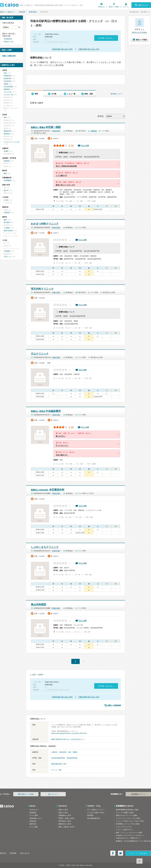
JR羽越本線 (8, 39)
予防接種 (7, 251)
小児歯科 (7, 228)
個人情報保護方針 (94, 818)
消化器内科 (63, 752)
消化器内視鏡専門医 (58, 758)
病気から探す (63, 810)
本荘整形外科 (48, 490)
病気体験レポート (36, 818)
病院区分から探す (65, 824)
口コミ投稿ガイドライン (96, 810)
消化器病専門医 (72, 758)
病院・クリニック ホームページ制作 (129, 833)
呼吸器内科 (8, 76)
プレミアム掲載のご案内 (125, 813)
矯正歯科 (7, 222)
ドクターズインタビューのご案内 (128, 818)
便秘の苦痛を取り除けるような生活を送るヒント (68, 739)
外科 (5, 117)
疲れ (60, 770)
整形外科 (7, 134)
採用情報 (13, 853)
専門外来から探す (65, 821)
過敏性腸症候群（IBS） (59, 764)
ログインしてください (140, 32)
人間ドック (8, 257)
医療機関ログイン (138, 794)
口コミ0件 (83, 240)
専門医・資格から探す (67, 818)
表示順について (116, 94)
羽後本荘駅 (56, 131)
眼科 (5, 173)
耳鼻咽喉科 (8, 180)
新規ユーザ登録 (114, 7)
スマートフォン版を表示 (138, 853)
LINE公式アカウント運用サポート (128, 838)
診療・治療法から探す (67, 827)
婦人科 (6, 190)
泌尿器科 (7, 161)
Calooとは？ (34, 810)
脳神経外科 (8, 131)
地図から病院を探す (9, 56)
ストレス (54, 770)
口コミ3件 (85, 146)
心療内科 (54, 752)
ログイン (126, 7)
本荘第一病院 (46, 127)
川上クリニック (40, 354)
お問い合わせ (25, 853)
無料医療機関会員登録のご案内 (127, 810)
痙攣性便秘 (33, 12)
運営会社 (3, 853)
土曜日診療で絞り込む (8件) (62, 49)
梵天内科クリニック (42, 289)
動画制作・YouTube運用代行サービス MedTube (133, 841)
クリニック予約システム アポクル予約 (130, 821)
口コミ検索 (34, 815)
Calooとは (101, 7)
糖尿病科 (7, 89)
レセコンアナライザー (124, 827)
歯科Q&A (33, 824)
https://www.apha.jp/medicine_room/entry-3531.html (69, 733)
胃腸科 (75, 752)
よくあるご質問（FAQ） (96, 813)
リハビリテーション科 (11, 142)
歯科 (5, 220)
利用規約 (90, 815)
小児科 (6, 200)
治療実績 (94, 131)
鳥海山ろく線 (8, 42)
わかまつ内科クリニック (45, 224)
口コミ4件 (85, 427)
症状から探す (63, 813)
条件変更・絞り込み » (106, 38)
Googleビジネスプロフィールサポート (130, 835)
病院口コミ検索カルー (8, 12)
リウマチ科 (8, 92)
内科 (70, 752)
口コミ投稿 (34, 827)
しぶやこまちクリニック (45, 547)
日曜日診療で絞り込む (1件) (89, 49)
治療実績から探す (65, 815)
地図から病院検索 (114, 705)
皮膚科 (6, 151)
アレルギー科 (8, 95)
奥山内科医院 (38, 604)
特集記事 (33, 821)
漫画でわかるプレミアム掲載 (126, 815)
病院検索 (22, 12)
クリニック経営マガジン (125, 830)
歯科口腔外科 (8, 231)
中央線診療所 (46, 411)
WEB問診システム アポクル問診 (128, 824)
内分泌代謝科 (8, 87)
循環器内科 (8, 78)
